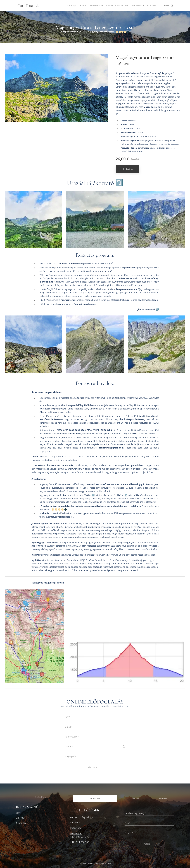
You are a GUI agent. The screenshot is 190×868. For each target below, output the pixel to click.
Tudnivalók (21, 823)
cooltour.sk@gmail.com (82, 817)
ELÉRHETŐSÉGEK (85, 810)
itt (56, 405)
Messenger (76, 833)
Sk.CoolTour (40, 797)
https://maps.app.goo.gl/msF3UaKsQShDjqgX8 (59, 469)
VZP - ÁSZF (21, 818)
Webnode (92, 864)
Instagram (76, 828)
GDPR (18, 813)
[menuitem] (70, 5)
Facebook (75, 822)
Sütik (109, 864)
